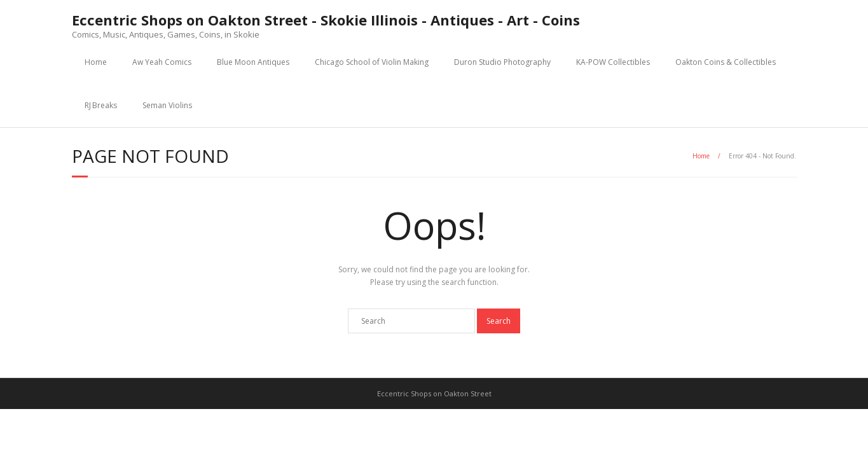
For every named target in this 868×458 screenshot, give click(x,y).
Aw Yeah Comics (162, 62)
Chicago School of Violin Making (372, 62)
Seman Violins (167, 105)
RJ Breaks (101, 105)
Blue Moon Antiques (253, 62)
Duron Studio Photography (502, 62)
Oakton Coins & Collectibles (726, 62)
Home (96, 62)
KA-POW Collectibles (613, 62)
